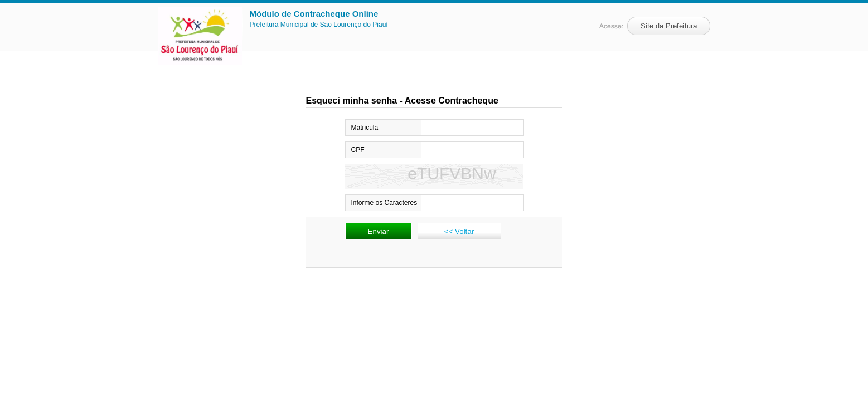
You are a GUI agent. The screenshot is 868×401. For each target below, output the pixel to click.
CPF (358, 150)
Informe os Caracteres (384, 203)
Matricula (365, 128)
